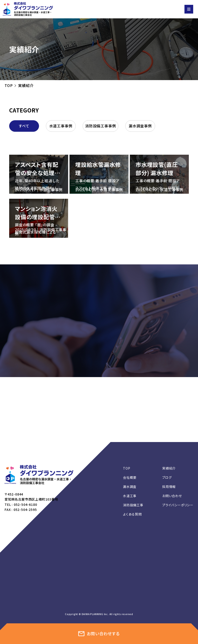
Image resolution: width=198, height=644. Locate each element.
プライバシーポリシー (178, 505)
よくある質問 (132, 514)
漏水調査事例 (140, 126)
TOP (9, 86)
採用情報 (169, 487)
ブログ (167, 477)
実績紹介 (169, 468)
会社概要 (130, 477)
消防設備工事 (133, 505)
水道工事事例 (61, 126)
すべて (24, 126)
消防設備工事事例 (100, 126)
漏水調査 (130, 487)
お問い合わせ (172, 496)
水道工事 (130, 496)
